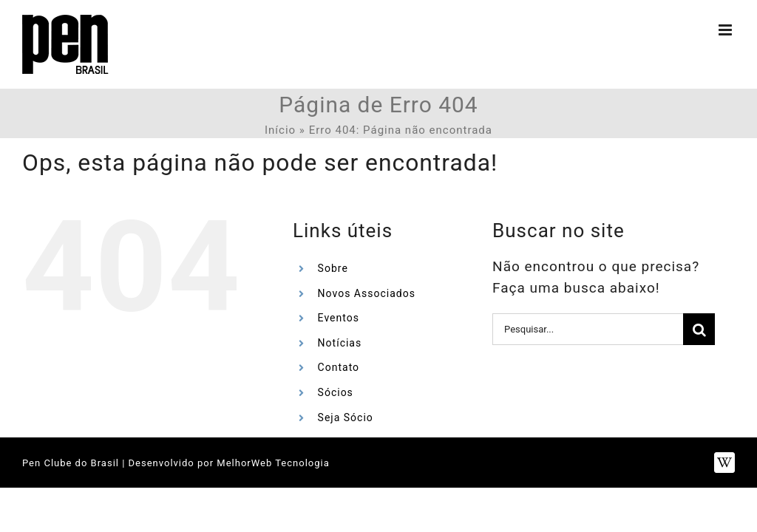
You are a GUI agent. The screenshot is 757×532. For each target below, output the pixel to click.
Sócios (336, 392)
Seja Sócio (346, 417)
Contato (339, 367)
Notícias (340, 343)
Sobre (333, 268)
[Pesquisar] (699, 329)
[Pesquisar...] (588, 329)
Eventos (339, 318)
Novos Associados (367, 293)
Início (280, 130)
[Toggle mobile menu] (727, 30)
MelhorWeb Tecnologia (273, 463)
